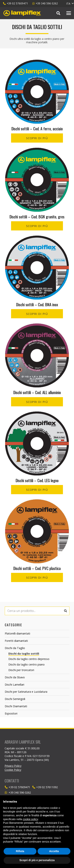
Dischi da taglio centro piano (27, 664)
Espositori (11, 713)
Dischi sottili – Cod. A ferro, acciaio (37, 129)
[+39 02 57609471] (7, 787)
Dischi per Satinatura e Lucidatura (26, 692)
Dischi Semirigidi (15, 699)
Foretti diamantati (16, 641)
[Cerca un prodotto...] (37, 611)
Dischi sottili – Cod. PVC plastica (37, 568)
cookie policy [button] (30, 819)
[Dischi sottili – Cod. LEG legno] (37, 414)
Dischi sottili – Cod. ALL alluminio (37, 392)
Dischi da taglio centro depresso (29, 659)
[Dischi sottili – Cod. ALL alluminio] (37, 326)
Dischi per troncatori (21, 670)
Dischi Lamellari (14, 685)
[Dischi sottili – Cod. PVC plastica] (37, 501)
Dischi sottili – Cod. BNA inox (37, 304)
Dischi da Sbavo (15, 677)
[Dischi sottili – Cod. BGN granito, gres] (37, 150)
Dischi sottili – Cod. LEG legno (37, 480)
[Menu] (69, 13)
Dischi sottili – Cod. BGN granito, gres (37, 217)
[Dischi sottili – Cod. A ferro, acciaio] (37, 62)
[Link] (22, 13)
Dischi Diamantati (16, 706)
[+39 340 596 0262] (7, 793)
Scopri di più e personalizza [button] (37, 860)
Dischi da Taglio (15, 648)
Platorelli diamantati (17, 633)
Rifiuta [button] (20, 851)
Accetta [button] (54, 851)
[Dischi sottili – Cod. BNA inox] (37, 238)
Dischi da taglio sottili (24, 654)
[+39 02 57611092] (34, 787)
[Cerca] (58, 13)
